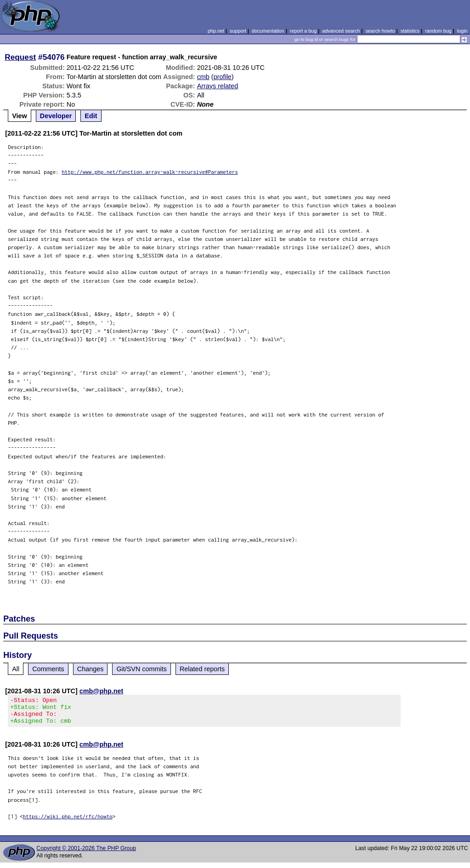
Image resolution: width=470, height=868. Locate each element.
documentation (268, 31)
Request (20, 57)
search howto (380, 31)
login (462, 31)
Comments (48, 669)
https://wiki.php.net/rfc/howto (68, 822)
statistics (410, 31)
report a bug (303, 31)
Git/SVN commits (142, 669)
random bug (438, 31)
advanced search (341, 31)
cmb (203, 77)
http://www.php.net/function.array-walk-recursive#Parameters (150, 172)
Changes (91, 669)
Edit (91, 116)
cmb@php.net (102, 691)
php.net (216, 31)
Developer (56, 116)
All (16, 669)
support (238, 31)
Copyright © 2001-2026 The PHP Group (86, 854)
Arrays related (218, 86)
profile (223, 77)
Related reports (202, 669)
